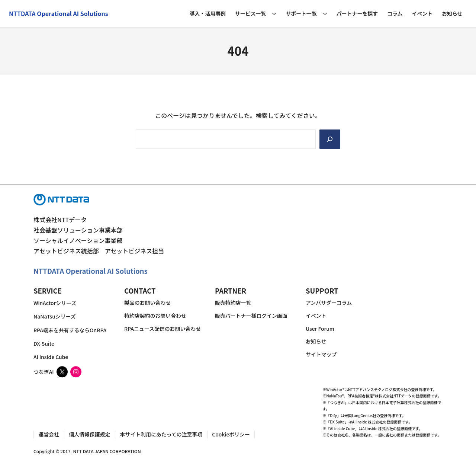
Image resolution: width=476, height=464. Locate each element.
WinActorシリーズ (55, 303)
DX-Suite (44, 343)
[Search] (330, 139)
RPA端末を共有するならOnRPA (70, 330)
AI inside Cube (51, 357)
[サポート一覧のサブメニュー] (325, 13)
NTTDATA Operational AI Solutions (91, 271)
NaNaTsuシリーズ (55, 317)
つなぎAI (44, 372)
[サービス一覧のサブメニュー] (274, 13)
